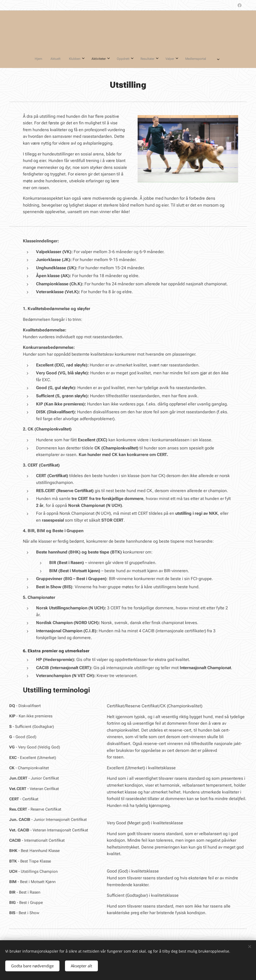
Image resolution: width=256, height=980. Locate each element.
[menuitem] (90, 59)
